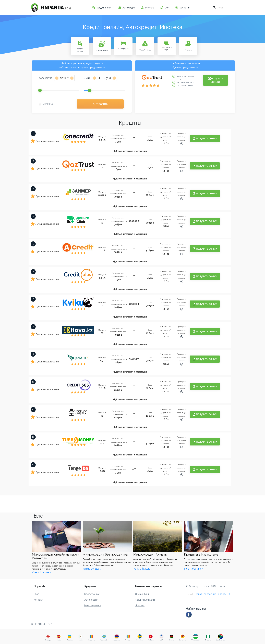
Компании (185, 8)
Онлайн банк (142, 594)
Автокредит (129, 8)
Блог (167, 8)
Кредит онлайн (105, 8)
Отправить (100, 104)
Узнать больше (41, 572)
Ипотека (150, 8)
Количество (46, 78)
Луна (87, 78)
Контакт (38, 600)
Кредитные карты (145, 600)
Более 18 (48, 104)
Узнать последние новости (213, 594)
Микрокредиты (93, 606)
